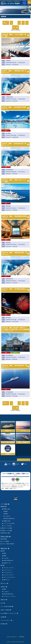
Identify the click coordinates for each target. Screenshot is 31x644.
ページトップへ (24, 460)
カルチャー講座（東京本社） (8, 544)
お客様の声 (4, 587)
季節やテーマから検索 (6, 528)
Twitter (24, 464)
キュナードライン (7, 570)
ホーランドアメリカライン (9, 577)
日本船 (3, 551)
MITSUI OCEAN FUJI (9, 519)
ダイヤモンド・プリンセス (9, 596)
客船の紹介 (5, 549)
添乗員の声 (4, 600)
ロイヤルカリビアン (7, 572)
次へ (15, 27)
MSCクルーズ (6, 580)
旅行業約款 (4, 624)
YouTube (8, 464)
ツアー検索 (5, 504)
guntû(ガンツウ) (6, 563)
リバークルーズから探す (8, 523)
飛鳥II (6, 511)
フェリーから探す (7, 526)
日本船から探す (6, 509)
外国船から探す (6, 521)
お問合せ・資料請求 (6, 610)
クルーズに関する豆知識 (7, 607)
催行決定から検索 (5, 533)
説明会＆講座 (6, 537)
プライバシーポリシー (6, 620)
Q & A (3, 603)
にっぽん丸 (7, 516)
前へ (6, 23)
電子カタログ (4, 583)
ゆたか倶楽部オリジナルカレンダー (9, 613)
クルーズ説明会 (5, 541)
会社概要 (3, 617)
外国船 (3, 565)
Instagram (16, 464)
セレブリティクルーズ (8, 575)
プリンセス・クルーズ (8, 568)
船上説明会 (4, 539)
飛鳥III (6, 514)
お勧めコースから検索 (6, 531)
